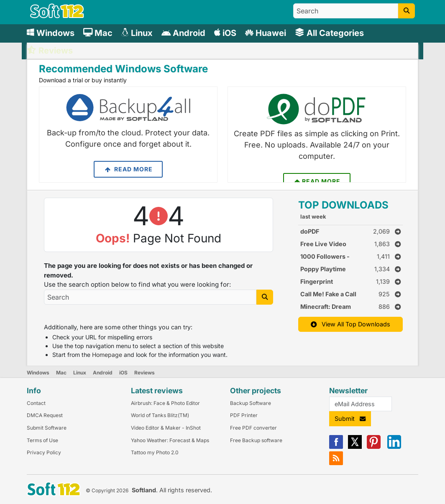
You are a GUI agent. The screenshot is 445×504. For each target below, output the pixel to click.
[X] (355, 447)
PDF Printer (244, 415)
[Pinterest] (374, 447)
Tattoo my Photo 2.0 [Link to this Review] (155, 452)
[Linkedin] (394, 447)
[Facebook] (336, 447)
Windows (38, 373)
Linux (80, 373)
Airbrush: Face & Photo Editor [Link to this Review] (165, 403)
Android (103, 373)
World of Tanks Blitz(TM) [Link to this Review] (160, 415)
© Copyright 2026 (107, 490)
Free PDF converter (253, 428)
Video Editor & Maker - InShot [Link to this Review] (166, 428)
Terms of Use (42, 440)
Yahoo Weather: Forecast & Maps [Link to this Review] (170, 440)
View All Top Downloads (350, 324)
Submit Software (47, 428)
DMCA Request (45, 415)
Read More (128, 169)
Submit (350, 419)
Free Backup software (256, 440)
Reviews (144, 373)
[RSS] (336, 463)
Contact (36, 403)
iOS (123, 373)
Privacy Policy (44, 452)
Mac (61, 373)
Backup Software (251, 403)
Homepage (107, 355)
